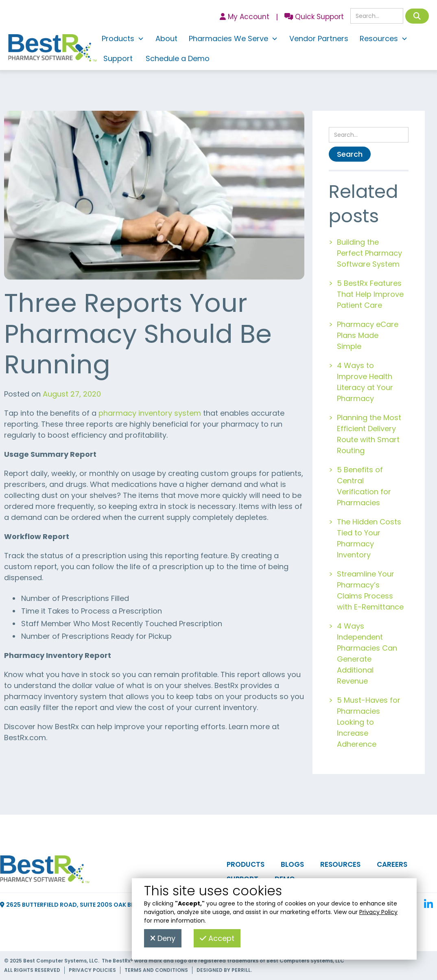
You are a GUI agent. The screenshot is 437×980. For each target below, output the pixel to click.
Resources (340, 864)
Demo (285, 879)
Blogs (292, 864)
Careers (392, 864)
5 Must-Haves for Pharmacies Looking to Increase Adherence (369, 722)
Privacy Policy (378, 912)
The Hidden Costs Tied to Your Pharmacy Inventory (369, 538)
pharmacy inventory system (150, 413)
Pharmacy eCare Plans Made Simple (368, 335)
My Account (245, 17)
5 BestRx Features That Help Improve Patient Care (370, 294)
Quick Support (314, 17)
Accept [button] (217, 938)
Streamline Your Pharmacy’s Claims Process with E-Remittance (370, 590)
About (166, 38)
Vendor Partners (319, 38)
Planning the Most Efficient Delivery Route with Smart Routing (369, 434)
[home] (52, 50)
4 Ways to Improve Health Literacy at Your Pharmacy (365, 382)
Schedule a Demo (178, 58)
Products (246, 864)
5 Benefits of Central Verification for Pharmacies (364, 486)
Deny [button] (163, 938)
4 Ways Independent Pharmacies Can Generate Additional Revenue (367, 653)
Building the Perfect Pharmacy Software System (369, 253)
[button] (123, 40)
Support (118, 58)
